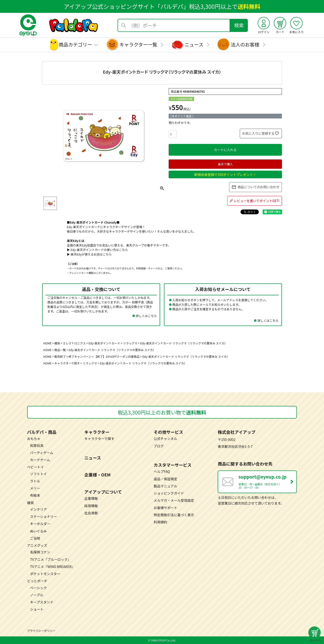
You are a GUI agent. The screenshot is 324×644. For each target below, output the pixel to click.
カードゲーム (40, 460)
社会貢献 (91, 513)
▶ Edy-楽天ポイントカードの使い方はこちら (97, 250)
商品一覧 (60, 350)
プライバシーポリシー (41, 631)
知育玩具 (37, 445)
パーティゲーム (42, 453)
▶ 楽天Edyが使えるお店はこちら (89, 254)
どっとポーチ (37, 581)
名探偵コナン (40, 552)
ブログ (159, 446)
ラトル (35, 481)
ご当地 (35, 538)
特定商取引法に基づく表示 (174, 515)
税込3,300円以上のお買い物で (162, 412)
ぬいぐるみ (38, 531)
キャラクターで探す (67, 363)
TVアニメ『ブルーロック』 (50, 559)
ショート (37, 609)
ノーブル (37, 595)
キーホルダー (40, 524)
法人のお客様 (245, 44)
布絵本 (35, 495)
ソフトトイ (38, 474)
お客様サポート (165, 508)
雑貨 (57, 343)
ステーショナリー (43, 516)
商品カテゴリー (75, 44)
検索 (239, 25)
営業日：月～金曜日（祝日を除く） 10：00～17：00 (268, 481)
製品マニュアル (165, 486)
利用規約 (160, 522)
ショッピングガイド (169, 493)
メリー (35, 488)
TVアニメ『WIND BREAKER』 (52, 567)
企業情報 (91, 498)
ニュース (194, 44)
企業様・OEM (98, 475)
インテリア (38, 509)
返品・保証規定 (165, 479)
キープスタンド (42, 602)
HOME (47, 343)
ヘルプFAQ (162, 471)
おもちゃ (34, 439)
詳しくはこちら (146, 316)
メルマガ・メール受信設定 (174, 500)
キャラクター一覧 (138, 44)
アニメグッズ (37, 545)
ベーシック (38, 588)
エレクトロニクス (74, 343)
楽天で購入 (225, 164)
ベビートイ (36, 467)
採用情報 (91, 506)
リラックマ (90, 363)
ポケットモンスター (45, 574)
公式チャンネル (165, 439)
